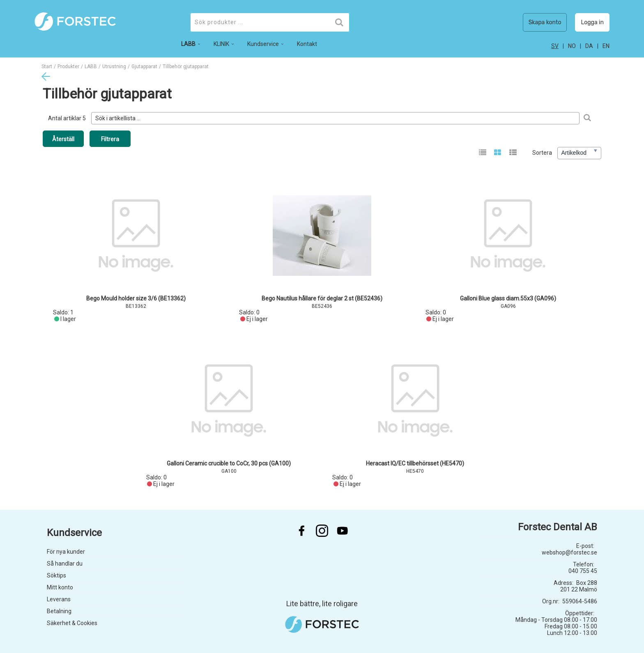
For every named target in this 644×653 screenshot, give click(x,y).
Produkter (68, 66)
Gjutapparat (144, 66)
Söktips (56, 575)
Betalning (59, 611)
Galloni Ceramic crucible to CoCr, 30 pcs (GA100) (229, 463)
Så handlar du (65, 564)
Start (47, 66)
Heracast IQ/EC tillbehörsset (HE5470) (415, 463)
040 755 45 (583, 571)
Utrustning (114, 66)
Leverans (59, 599)
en (606, 46)
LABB (91, 66)
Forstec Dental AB (558, 527)
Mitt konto (60, 587)
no (572, 46)
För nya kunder (66, 552)
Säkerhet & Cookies (72, 623)
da (589, 46)
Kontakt (307, 44)
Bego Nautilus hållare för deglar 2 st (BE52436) (322, 298)
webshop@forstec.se (569, 552)
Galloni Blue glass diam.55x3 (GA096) (508, 298)
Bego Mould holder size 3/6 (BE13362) (136, 298)
